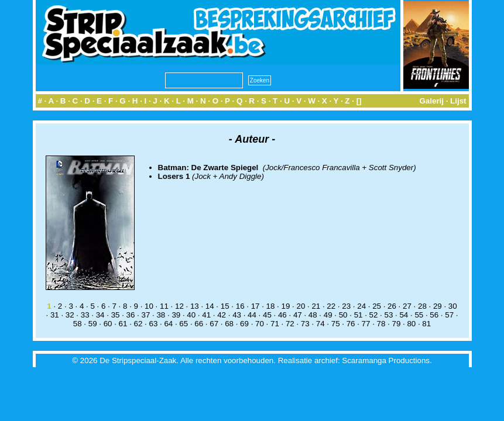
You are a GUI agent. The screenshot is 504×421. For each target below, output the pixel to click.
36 (131, 315)
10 (149, 306)
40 (191, 315)
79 (396, 324)
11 (164, 306)
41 (206, 315)
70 (260, 324)
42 (222, 315)
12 (179, 306)
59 (93, 324)
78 (381, 324)
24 (361, 306)
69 (244, 324)
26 (392, 306)
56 (434, 315)
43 (237, 315)
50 (343, 315)
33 (85, 315)
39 (176, 315)
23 (346, 306)
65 (184, 324)
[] (359, 101)
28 (422, 306)
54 (404, 315)
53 (389, 315)
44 (252, 315)
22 (331, 306)
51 (359, 315)
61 (123, 324)
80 (411, 324)
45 (267, 315)
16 (240, 306)
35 (116, 315)
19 (286, 306)
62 (138, 324)
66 (199, 324)
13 (195, 306)
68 (229, 324)
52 (374, 315)
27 (407, 306)
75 (336, 324)
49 (328, 315)
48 (313, 315)
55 (419, 315)
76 (351, 324)
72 (290, 324)
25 (377, 306)
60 (108, 324)
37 (146, 315)
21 (316, 306)
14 (210, 306)
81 (426, 324)
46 (282, 315)
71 (275, 324)
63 (153, 324)
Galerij (431, 101)
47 (298, 315)
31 (55, 315)
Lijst (458, 101)
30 (453, 306)
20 (301, 306)
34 (100, 315)
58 (78, 324)
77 (366, 324)
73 (305, 324)
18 (271, 306)
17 (256, 306)
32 (70, 315)
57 (449, 315)
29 (438, 306)
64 (168, 324)
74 (320, 324)
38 (161, 315)
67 (214, 324)
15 (225, 306)
